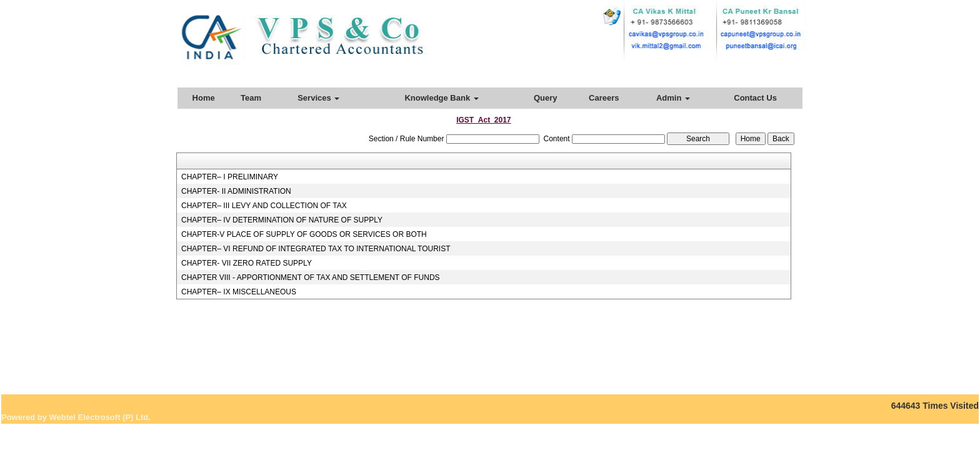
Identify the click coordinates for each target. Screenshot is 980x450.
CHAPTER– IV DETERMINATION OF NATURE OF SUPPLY (282, 220)
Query (546, 98)
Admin (673, 98)
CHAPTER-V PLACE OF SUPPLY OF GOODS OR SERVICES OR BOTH (304, 234)
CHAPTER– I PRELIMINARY (230, 177)
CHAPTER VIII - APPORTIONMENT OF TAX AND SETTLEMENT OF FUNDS (311, 277)
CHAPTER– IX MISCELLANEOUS (239, 292)
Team (251, 98)
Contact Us (755, 98)
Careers (604, 98)
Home (204, 98)
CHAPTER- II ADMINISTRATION (236, 191)
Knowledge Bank (441, 98)
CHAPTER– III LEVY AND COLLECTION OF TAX (264, 206)
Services (318, 98)
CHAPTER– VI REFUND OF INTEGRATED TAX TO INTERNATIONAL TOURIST (316, 249)
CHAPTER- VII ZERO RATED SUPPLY (247, 263)
